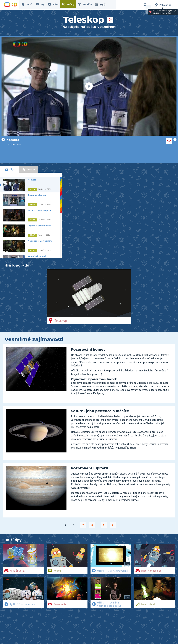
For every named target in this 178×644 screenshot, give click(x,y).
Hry (41, 5)
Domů (28, 5)
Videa (55, 5)
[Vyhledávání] (145, 5)
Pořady (70, 5)
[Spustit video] (89, 86)
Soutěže (86, 5)
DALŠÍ (101, 5)
